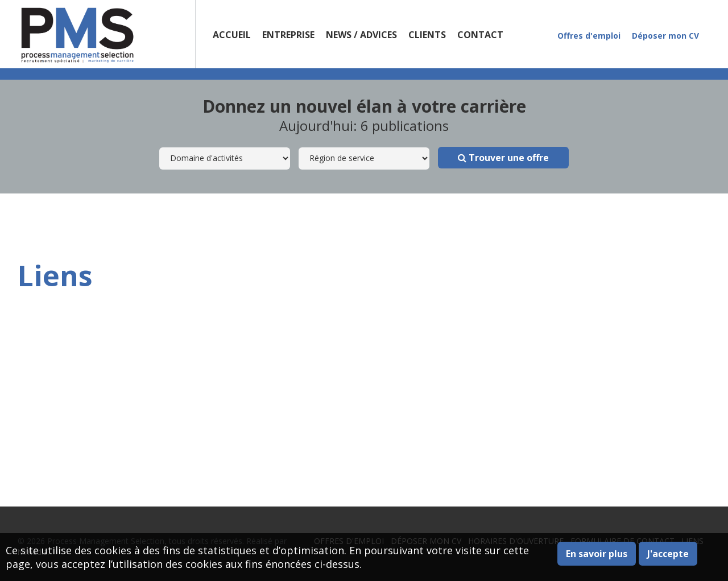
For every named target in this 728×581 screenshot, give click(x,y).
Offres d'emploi (589, 36)
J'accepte (668, 554)
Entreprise (288, 35)
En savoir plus (597, 554)
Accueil (232, 35)
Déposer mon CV (665, 36)
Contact (480, 35)
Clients (427, 35)
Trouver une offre (503, 158)
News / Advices (361, 35)
